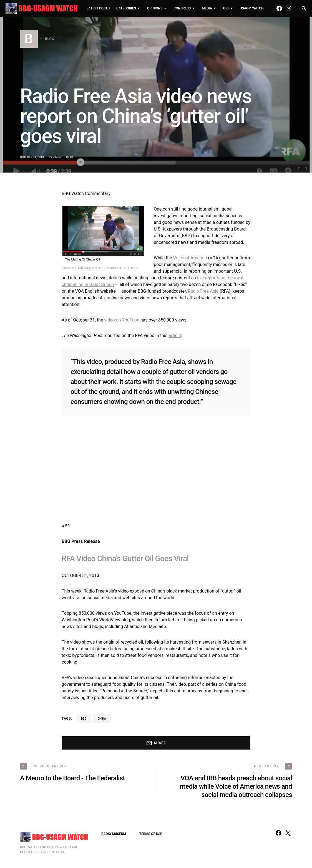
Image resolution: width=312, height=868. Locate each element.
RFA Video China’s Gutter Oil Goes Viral (125, 559)
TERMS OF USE (151, 834)
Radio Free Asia (203, 291)
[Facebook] (279, 8)
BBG (84, 719)
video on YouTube (122, 320)
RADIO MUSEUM (114, 834)
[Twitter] (289, 8)
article (175, 336)
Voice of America (190, 258)
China (102, 719)
